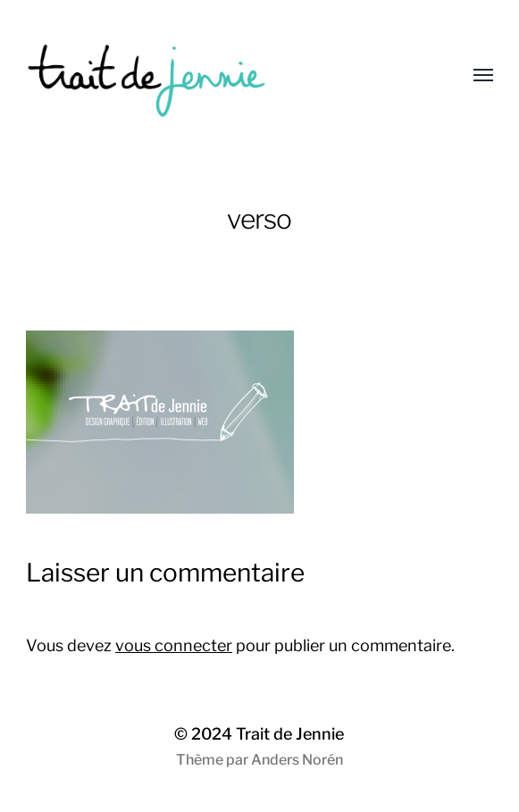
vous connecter (174, 645)
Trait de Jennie (290, 734)
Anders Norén (297, 760)
